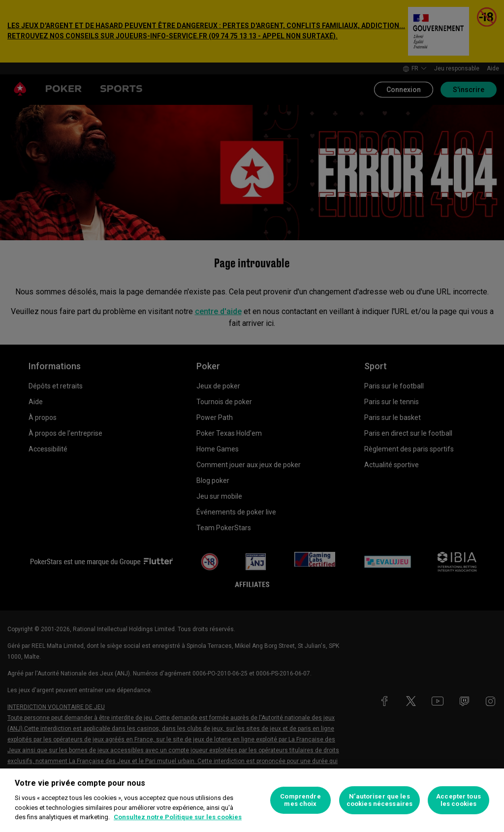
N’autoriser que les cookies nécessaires (379, 800)
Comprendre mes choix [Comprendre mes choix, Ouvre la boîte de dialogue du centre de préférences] (300, 800)
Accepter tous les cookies (458, 800)
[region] (252, 800)
